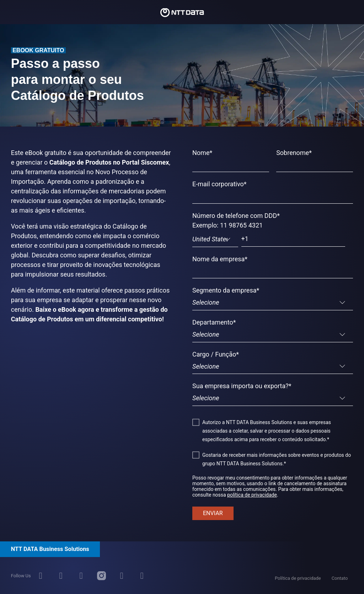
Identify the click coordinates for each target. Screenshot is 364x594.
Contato (340, 578)
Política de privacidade (298, 578)
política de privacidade (252, 495)
